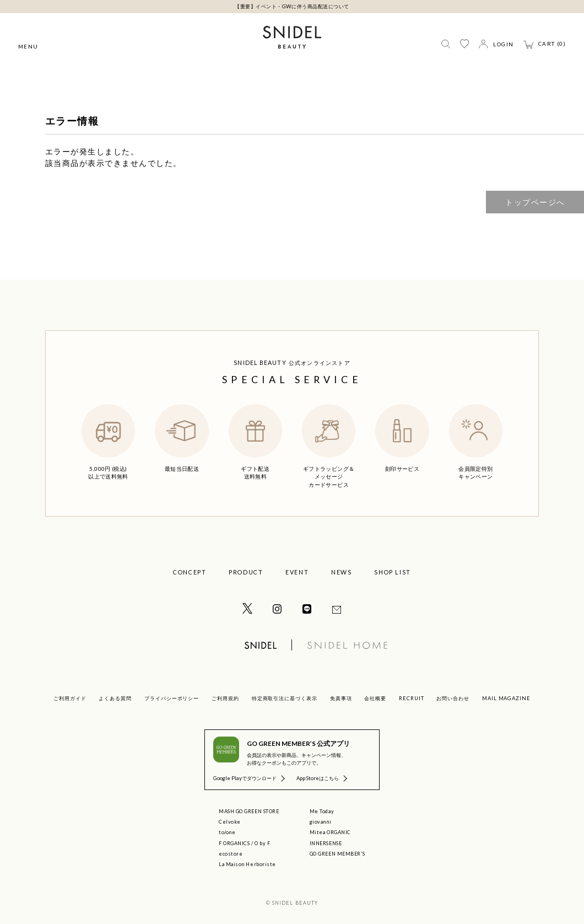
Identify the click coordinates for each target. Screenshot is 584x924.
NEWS (341, 572)
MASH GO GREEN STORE (249, 811)
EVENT (297, 572)
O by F (262, 843)
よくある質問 (115, 698)
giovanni (320, 822)
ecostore (231, 854)
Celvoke (230, 822)
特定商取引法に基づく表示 (285, 698)
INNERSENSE (326, 843)
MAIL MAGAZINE (506, 698)
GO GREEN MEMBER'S (337, 854)
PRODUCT (246, 572)
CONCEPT (190, 572)
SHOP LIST (393, 572)
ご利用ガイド (70, 698)
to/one (227, 832)
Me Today (322, 811)
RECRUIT (412, 698)
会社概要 (375, 698)
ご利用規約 (225, 698)
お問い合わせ (453, 698)
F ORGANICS (234, 843)
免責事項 (341, 698)
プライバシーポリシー (172, 698)
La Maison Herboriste (247, 864)
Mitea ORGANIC (330, 832)
